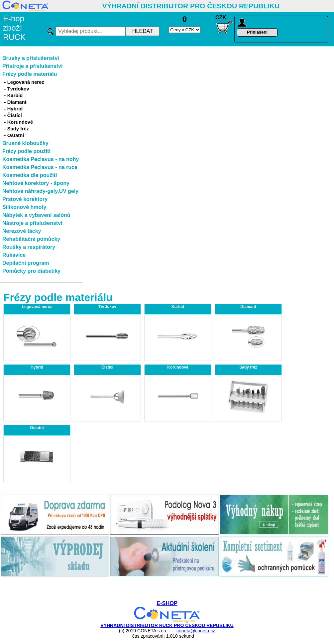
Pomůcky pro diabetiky (31, 271)
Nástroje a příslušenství (32, 223)
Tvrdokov (18, 89)
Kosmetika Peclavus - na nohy (41, 159)
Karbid (15, 95)
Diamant (17, 102)
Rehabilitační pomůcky (31, 239)
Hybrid (15, 109)
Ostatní (16, 135)
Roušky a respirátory (29, 247)
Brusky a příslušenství (31, 58)
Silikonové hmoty (24, 207)
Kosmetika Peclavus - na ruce (40, 167)
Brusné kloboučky (25, 143)
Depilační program (26, 263)
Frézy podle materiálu (30, 74)
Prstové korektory (25, 199)
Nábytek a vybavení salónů (36, 215)
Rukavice (14, 255)
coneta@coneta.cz (196, 631)
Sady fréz (18, 129)
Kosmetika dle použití (30, 175)
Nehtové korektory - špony (36, 183)
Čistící (15, 115)
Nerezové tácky (22, 231)
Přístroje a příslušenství (32, 66)
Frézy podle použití (26, 151)
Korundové (20, 122)
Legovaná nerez (26, 82)
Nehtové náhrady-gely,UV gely (40, 191)
